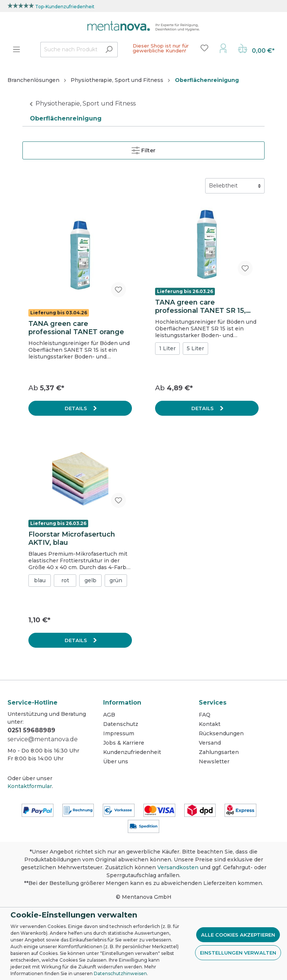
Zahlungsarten (219, 752)
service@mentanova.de (43, 739)
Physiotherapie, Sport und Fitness (86, 103)
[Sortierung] (235, 186)
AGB (109, 715)
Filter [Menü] (143, 149)
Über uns (116, 761)
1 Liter (167, 348)
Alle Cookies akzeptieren (238, 935)
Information (122, 703)
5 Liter (195, 348)
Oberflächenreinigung (66, 118)
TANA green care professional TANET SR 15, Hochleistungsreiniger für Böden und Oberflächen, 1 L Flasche (204, 306)
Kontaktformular (30, 786)
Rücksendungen (221, 733)
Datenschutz (121, 724)
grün (116, 580)
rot (65, 580)
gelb (90, 580)
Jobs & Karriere (124, 743)
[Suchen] (109, 50)
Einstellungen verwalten (238, 953)
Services (213, 703)
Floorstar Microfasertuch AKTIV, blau (72, 538)
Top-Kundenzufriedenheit (65, 7)
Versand (210, 743)
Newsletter (214, 761)
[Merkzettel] (204, 48)
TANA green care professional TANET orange (76, 328)
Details (77, 408)
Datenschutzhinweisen (120, 973)
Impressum (119, 733)
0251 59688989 (31, 730)
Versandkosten (178, 867)
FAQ (205, 715)
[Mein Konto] (223, 48)
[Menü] (16, 49)
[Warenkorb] (256, 49)
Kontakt (210, 724)
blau (40, 580)
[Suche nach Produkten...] (70, 50)
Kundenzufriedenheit (132, 752)
